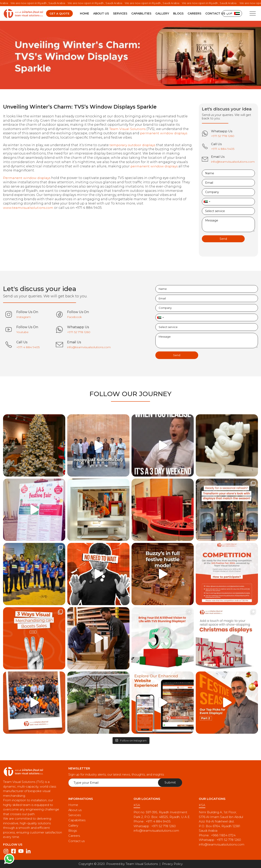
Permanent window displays (27, 178)
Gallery (162, 14)
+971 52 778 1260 (164, 826)
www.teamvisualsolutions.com (29, 208)
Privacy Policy (172, 864)
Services (120, 14)
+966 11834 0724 (223, 835)
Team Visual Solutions (128, 129)
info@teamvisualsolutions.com (156, 831)
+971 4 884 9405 (158, 822)
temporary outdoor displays (133, 145)
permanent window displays (164, 133)
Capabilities (141, 14)
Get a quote (59, 14)
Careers (194, 14)
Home (85, 14)
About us (101, 14)
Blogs (178, 14)
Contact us (215, 14)
